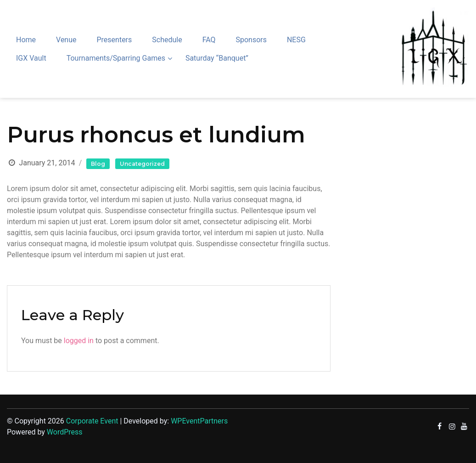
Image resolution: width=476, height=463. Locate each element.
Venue (66, 40)
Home (26, 40)
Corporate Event (92, 421)
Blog (98, 164)
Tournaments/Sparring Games (116, 58)
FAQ (209, 40)
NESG (296, 40)
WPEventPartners (199, 421)
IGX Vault (31, 58)
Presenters (114, 40)
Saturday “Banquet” (217, 58)
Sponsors (251, 40)
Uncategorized (142, 164)
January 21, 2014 (47, 163)
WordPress (65, 432)
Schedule (167, 40)
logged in (79, 341)
